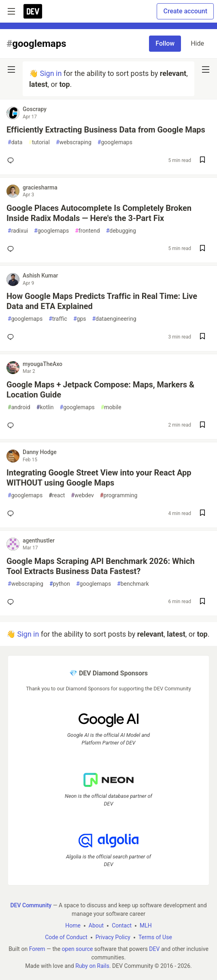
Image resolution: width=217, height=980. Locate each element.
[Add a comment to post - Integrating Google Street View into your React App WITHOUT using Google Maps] (12, 513)
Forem (37, 949)
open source (78, 949)
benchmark (133, 584)
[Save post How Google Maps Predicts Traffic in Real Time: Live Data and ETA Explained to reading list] (202, 337)
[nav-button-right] (206, 69)
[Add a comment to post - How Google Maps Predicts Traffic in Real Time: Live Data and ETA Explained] (12, 337)
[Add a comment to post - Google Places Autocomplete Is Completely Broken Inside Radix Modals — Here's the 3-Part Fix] (12, 249)
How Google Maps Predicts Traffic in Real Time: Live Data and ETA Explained (102, 301)
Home (73, 925)
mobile (111, 407)
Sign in (51, 73)
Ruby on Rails (92, 966)
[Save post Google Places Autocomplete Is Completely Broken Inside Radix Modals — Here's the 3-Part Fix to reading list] (202, 249)
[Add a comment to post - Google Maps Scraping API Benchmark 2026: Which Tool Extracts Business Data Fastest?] (12, 602)
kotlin (45, 407)
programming (119, 495)
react (57, 495)
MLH (146, 925)
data (15, 142)
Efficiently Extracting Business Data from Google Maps (106, 130)
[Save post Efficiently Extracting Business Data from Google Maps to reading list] (202, 161)
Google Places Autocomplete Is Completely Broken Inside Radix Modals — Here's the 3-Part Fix (99, 213)
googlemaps (115, 142)
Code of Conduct (66, 937)
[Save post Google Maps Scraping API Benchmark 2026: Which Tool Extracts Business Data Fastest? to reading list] (202, 602)
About (96, 925)
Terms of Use (155, 937)
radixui (18, 231)
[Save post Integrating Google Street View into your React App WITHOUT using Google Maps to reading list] (202, 514)
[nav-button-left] (11, 69)
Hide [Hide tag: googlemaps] (197, 43)
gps (80, 319)
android (19, 407)
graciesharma (40, 187)
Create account (185, 11)
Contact (122, 925)
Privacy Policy (113, 937)
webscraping (74, 142)
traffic (58, 319)
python (60, 584)
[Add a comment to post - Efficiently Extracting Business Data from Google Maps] (12, 160)
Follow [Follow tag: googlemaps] (165, 43)
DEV (154, 949)
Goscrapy (35, 109)
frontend (87, 231)
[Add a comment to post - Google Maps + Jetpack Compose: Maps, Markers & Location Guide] (12, 425)
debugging (121, 231)
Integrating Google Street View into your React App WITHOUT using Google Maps (99, 478)
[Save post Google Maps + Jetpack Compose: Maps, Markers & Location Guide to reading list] (202, 426)
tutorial (39, 142)
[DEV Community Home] (33, 11)
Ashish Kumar (40, 275)
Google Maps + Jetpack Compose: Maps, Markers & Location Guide (100, 390)
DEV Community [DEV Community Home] (31, 905)
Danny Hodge (40, 452)
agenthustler (39, 540)
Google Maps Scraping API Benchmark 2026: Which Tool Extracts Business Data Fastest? (101, 566)
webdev (82, 495)
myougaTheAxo (43, 364)
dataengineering (114, 319)
